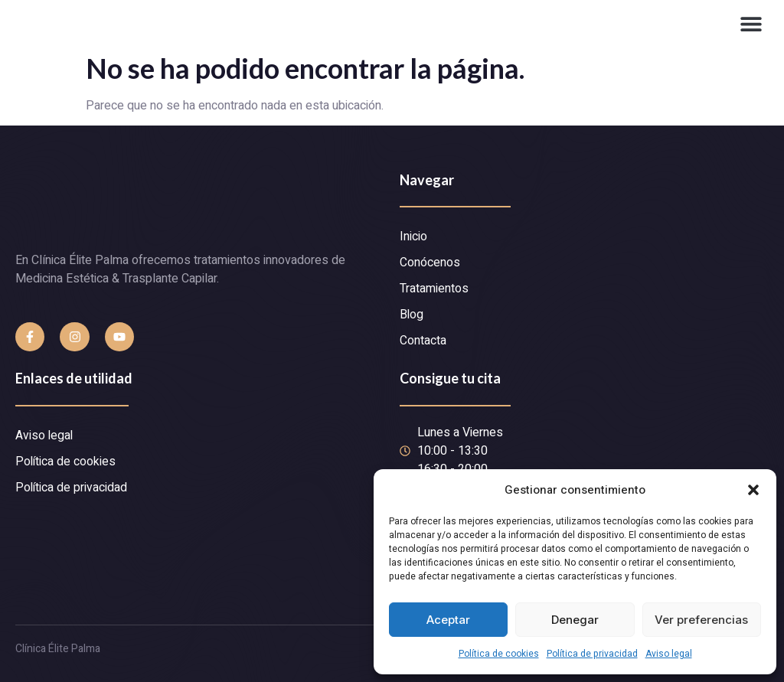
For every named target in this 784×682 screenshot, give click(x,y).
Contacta (423, 341)
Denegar (575, 620)
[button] (753, 490)
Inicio (413, 237)
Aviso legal (669, 654)
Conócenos (430, 263)
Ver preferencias (701, 620)
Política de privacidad (592, 654)
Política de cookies (499, 654)
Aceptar (448, 620)
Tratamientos (434, 289)
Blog (412, 315)
